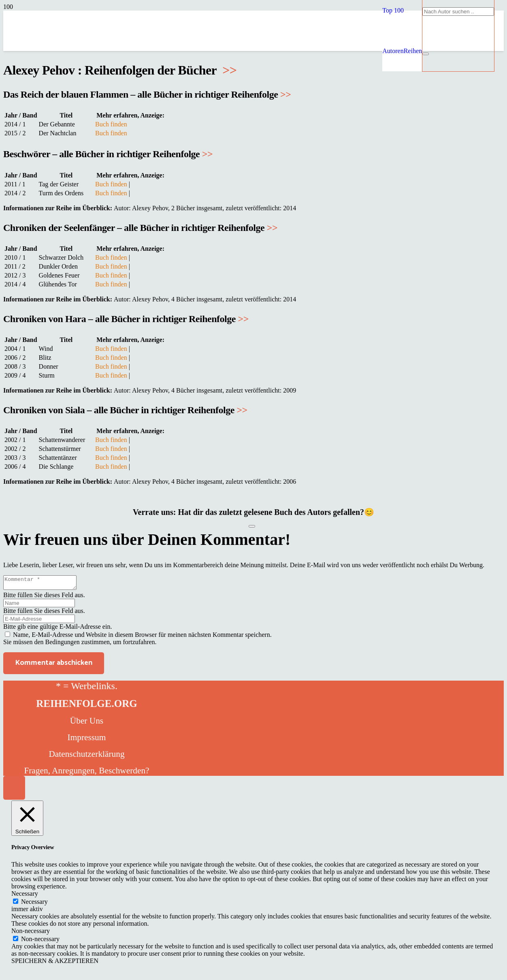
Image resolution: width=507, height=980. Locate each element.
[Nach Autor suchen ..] (458, 12)
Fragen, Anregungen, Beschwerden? (86, 773)
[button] (393, 10)
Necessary (34, 904)
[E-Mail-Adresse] (39, 621)
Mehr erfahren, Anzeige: (130, 115)
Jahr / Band (21, 115)
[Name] (39, 605)
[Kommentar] (44, 584)
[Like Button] (252, 526)
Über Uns (87, 723)
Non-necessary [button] (31, 933)
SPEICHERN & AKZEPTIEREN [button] (55, 963)
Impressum (87, 740)
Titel (66, 115)
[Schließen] (426, 54)
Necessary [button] (25, 896)
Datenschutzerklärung (86, 756)
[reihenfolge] (197, 109)
